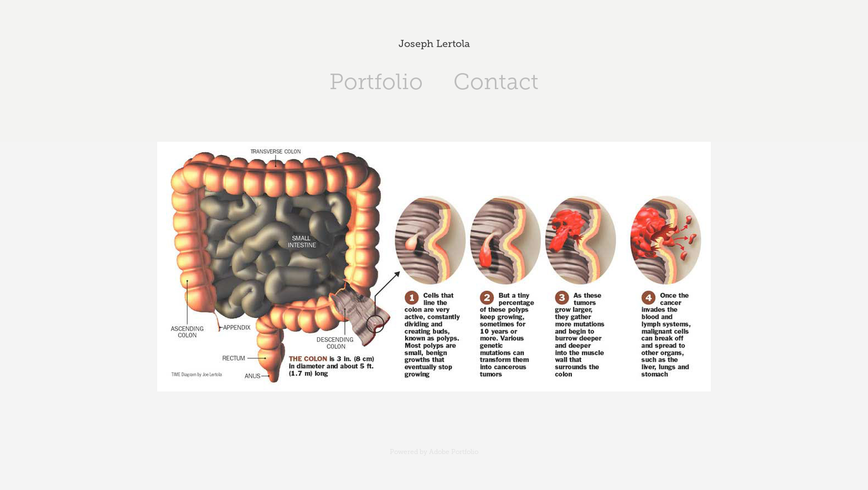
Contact (496, 82)
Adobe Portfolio (454, 452)
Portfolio (376, 82)
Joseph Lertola (434, 44)
